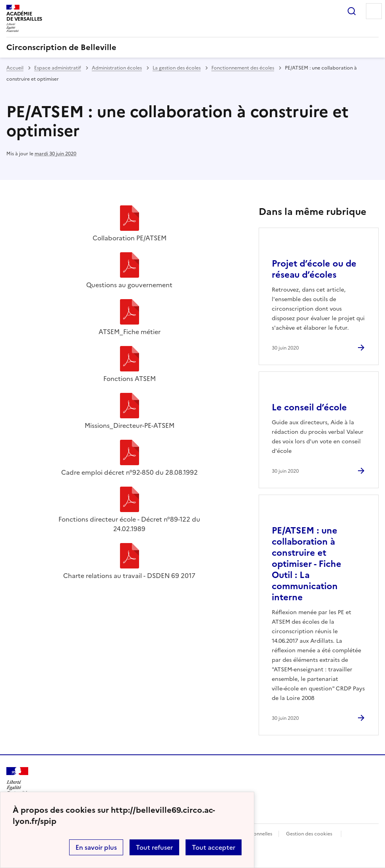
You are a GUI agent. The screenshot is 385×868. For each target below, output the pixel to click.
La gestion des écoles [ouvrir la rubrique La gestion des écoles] (177, 68)
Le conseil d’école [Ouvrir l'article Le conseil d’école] (309, 407)
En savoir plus (96, 847)
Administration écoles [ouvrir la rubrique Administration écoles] (117, 68)
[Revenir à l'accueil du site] (17, 781)
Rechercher (352, 11)
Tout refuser (154, 847)
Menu (374, 11)
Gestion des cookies (309, 834)
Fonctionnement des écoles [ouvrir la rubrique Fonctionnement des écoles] (243, 68)
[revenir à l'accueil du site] (192, 47)
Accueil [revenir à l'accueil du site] (15, 68)
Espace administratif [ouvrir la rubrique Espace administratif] (58, 68)
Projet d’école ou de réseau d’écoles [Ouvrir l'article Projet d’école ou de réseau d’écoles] (314, 269)
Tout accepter (214, 847)
